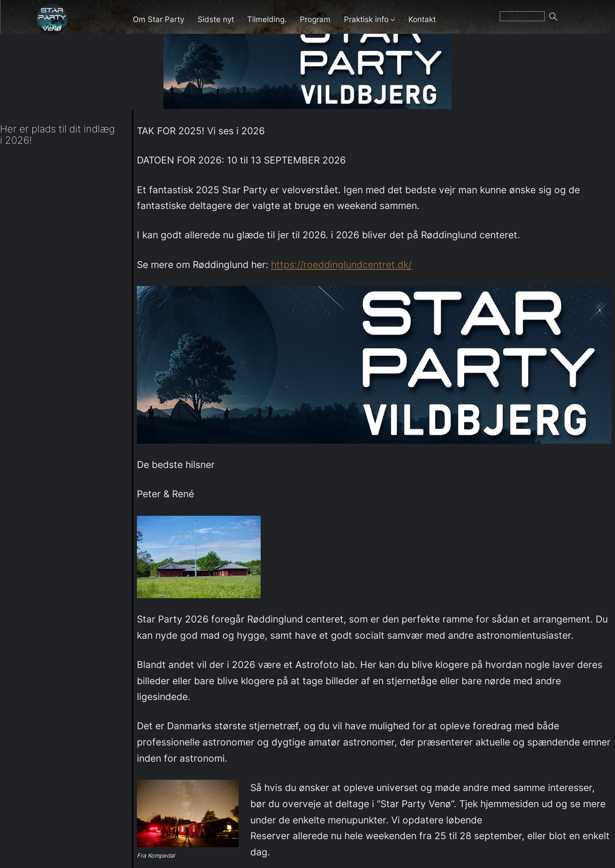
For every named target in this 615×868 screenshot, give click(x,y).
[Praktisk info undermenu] (393, 19)
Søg (565, 19)
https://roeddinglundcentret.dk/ (341, 265)
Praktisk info (366, 19)
